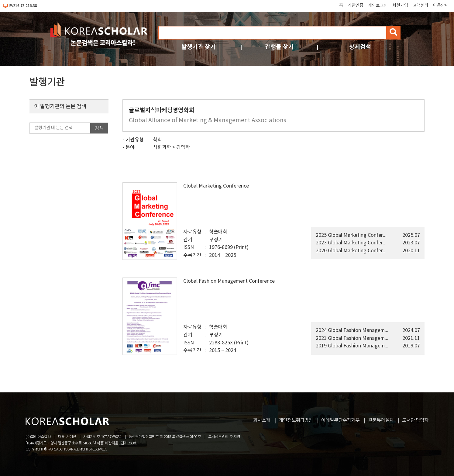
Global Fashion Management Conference (229, 281)
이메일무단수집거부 (340, 420)
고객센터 (421, 5)
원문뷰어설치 (381, 420)
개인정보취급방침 (296, 420)
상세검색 (360, 47)
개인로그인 (378, 5)
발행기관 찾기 (198, 47)
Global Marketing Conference (216, 186)
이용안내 (441, 5)
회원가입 (400, 5)
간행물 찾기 (279, 47)
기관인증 (356, 5)
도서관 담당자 (415, 420)
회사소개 (262, 420)
